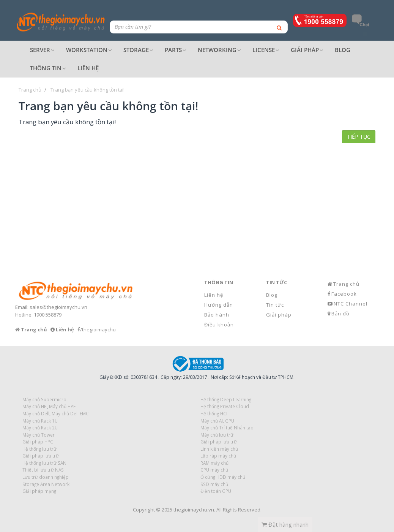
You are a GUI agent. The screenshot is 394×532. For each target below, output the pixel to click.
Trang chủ (346, 284)
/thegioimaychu (98, 329)
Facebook (344, 294)
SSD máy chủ (214, 484)
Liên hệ (214, 295)
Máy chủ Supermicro (44, 399)
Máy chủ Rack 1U (40, 421)
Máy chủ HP (35, 406)
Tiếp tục (359, 137)
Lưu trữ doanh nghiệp (46, 477)
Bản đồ (340, 313)
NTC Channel (351, 304)
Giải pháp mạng (39, 491)
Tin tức (275, 305)
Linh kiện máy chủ (219, 449)
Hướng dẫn (219, 305)
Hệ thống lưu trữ (39, 449)
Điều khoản (219, 325)
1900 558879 (48, 315)
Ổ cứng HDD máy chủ (223, 477)
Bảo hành (217, 315)
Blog (272, 295)
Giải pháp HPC (38, 442)
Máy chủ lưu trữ (217, 435)
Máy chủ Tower (39, 435)
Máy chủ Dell (36, 413)
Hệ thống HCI (214, 413)
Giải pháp (279, 315)
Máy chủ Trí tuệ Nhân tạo (227, 427)
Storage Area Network (46, 484)
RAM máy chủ (214, 463)
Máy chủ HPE (62, 406)
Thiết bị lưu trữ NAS (43, 470)
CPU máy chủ (214, 470)
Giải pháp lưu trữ (219, 442)
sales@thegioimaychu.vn (58, 307)
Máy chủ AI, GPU (217, 421)
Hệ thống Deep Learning (226, 399)
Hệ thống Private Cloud (225, 406)
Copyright (144, 510)
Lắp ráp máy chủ (218, 456)
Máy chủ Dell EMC (70, 413)
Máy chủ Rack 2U (40, 427)
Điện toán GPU (216, 491)
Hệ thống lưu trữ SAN (44, 463)
